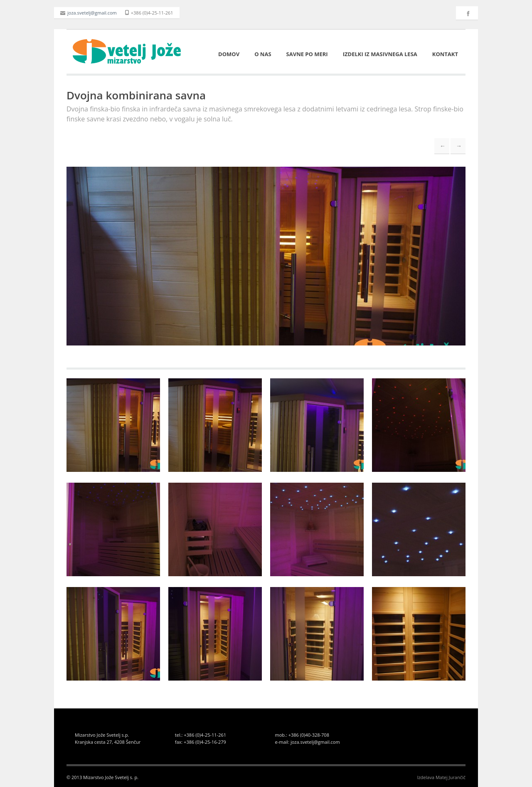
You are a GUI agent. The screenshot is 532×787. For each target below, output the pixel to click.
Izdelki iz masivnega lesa (380, 54)
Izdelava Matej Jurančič (441, 777)
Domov (229, 54)
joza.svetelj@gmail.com (89, 13)
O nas (263, 54)
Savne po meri (307, 54)
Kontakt (445, 54)
